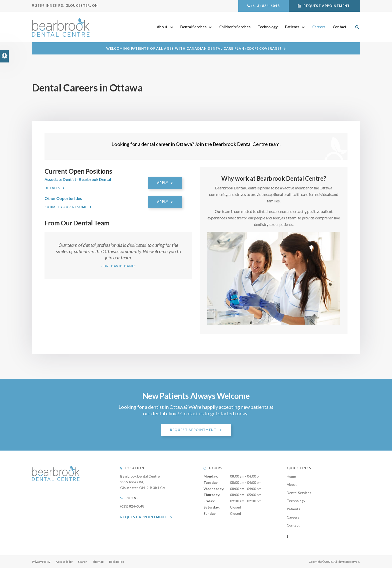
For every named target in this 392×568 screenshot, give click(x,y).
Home (291, 476)
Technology (268, 27)
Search (83, 562)
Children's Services (235, 27)
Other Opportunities (63, 198)
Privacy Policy (41, 562)
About (162, 27)
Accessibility (64, 562)
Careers (319, 27)
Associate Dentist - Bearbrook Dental (78, 179)
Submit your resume (66, 207)
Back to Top (116, 562)
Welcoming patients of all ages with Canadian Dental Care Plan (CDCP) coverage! (194, 48)
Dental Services (193, 27)
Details (52, 188)
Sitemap (98, 562)
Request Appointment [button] (327, 6)
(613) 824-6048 (265, 6)
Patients (292, 27)
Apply (163, 183)
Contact (340, 27)
